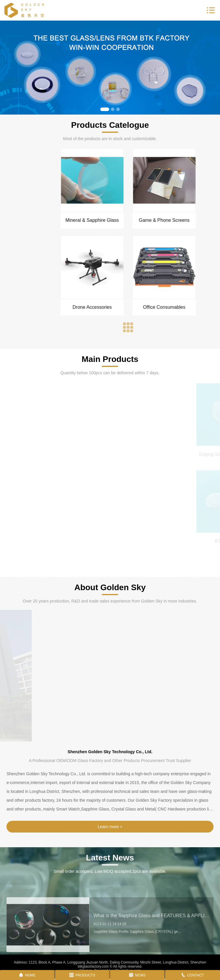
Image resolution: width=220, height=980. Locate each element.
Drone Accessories (124, 307)
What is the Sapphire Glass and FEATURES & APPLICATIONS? (151, 934)
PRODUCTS (82, 975)
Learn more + (110, 827)
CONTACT (192, 975)
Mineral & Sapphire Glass (124, 220)
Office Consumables (196, 307)
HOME (27, 975)
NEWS (137, 975)
